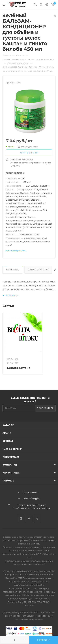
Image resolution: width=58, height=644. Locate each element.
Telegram (29, 519)
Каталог (8, 425)
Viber (37, 519)
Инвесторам (11, 457)
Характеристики (38, 270)
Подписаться (45, 408)
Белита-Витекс (19, 368)
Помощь (8, 481)
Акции (7, 433)
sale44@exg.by (31, 498)
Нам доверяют (13, 449)
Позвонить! (30, 492)
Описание (13, 270)
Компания (10, 465)
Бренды (8, 441)
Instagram (21, 519)
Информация (12, 473)
